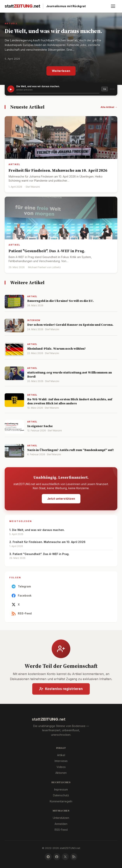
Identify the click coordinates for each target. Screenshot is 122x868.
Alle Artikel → (109, 107)
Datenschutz (61, 795)
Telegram (21, 588)
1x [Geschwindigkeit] (105, 89)
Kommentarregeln (61, 801)
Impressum (61, 789)
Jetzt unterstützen (61, 500)
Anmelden (61, 824)
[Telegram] (48, 857)
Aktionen (61, 773)
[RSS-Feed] (74, 857)
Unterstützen (61, 818)
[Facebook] (57, 857)
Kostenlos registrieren (61, 691)
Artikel (61, 755)
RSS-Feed (22, 615)
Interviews (61, 761)
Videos (61, 767)
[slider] (58, 93)
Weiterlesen (61, 71)
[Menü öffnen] (113, 6)
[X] (65, 857)
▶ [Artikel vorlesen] (11, 89)
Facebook (22, 597)
